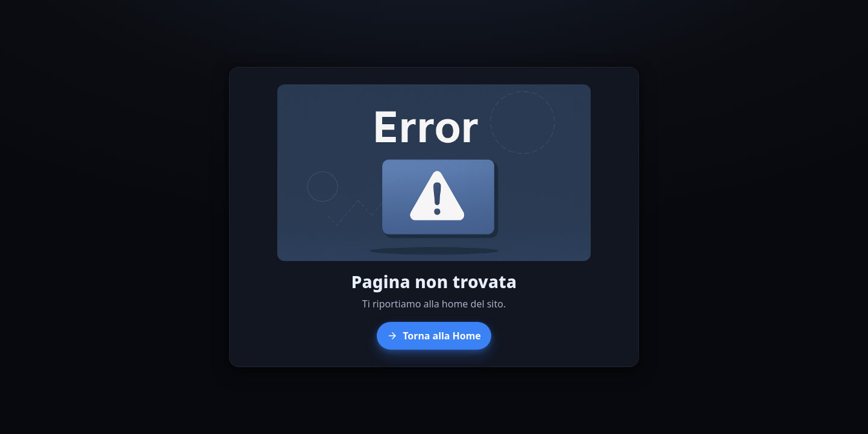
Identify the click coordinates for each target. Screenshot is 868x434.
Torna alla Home (434, 336)
